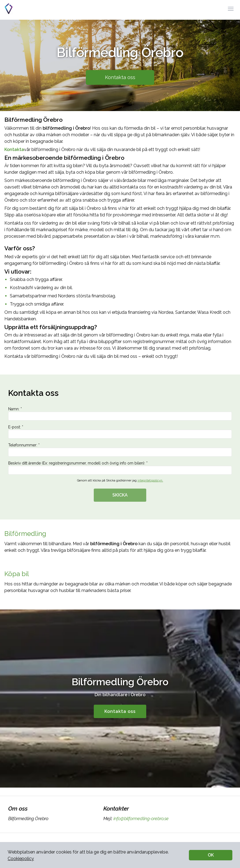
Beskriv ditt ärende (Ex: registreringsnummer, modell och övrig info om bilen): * (120, 468)
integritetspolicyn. (150, 481)
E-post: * (120, 432)
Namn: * (120, 414)
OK (211, 855)
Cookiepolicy (21, 859)
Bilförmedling (25, 534)
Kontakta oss (120, 77)
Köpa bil (17, 574)
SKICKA (120, 495)
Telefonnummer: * (120, 450)
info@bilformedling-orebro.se (141, 819)
